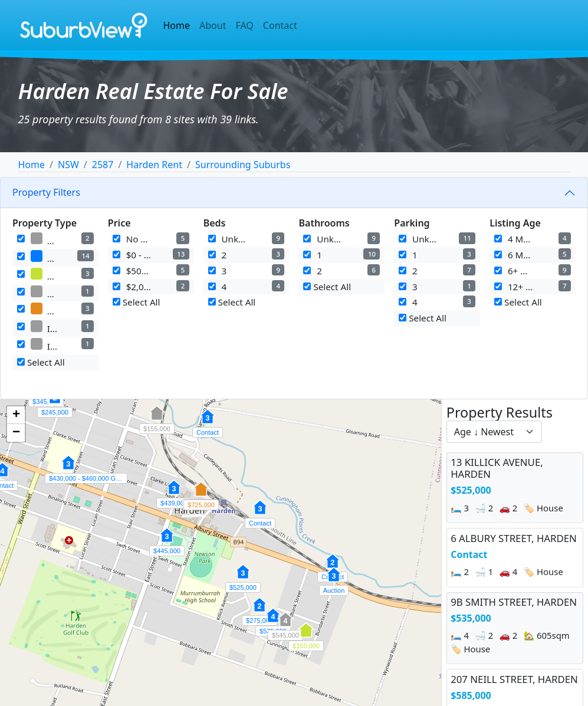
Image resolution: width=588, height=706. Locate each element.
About (213, 25)
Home (177, 25)
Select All (41, 362)
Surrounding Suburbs (243, 165)
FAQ (244, 25)
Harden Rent (154, 165)
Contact (280, 25)
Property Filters (46, 192)
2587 (103, 165)
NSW (68, 165)
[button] (243, 578)
